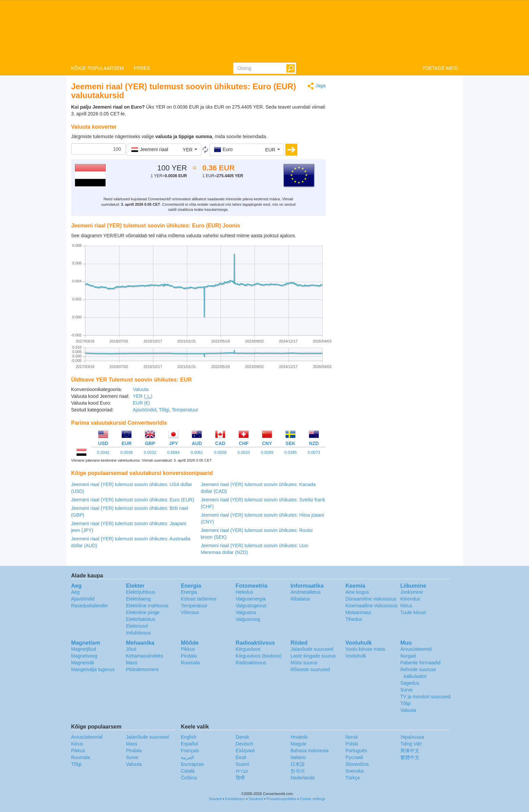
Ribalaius (300, 599)
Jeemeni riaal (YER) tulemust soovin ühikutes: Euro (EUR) (133, 500)
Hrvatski (299, 737)
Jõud (131, 649)
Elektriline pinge (143, 612)
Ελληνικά (245, 751)
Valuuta (140, 389)
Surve (407, 690)
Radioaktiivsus (251, 663)
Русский (354, 757)
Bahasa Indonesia (309, 751)
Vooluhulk (356, 656)
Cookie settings (312, 799)
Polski (352, 744)
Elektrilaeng (138, 599)
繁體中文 (410, 757)
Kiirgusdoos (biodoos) (259, 656)
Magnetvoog (84, 656)
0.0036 (127, 453)
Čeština (189, 778)
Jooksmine (412, 592)
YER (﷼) (143, 396)
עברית (242, 771)
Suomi (243, 764)
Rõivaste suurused (310, 669)
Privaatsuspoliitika (281, 799)
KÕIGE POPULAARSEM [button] (98, 68)
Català (188, 771)
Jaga (316, 86)
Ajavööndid (144, 410)
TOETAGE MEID (440, 68)
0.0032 (150, 453)
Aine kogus (357, 592)
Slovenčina (357, 764)
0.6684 (174, 453)
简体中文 (410, 751)
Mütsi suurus (304, 663)
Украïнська (412, 737)
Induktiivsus (138, 633)
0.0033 (244, 453)
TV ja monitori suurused (426, 697)
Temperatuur (185, 410)
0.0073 (314, 453)
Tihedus (354, 619)
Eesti (241, 757)
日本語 (298, 764)
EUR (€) (141, 403)
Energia (189, 592)
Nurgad (408, 656)
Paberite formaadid (420, 663)
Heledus (244, 592)
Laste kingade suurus (313, 656)
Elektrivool (137, 626)
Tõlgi (164, 410)
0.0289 (267, 453)
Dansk (243, 737)
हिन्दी (240, 778)
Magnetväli (83, 663)
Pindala (189, 656)
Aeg (75, 592)
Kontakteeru (235, 799)
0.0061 (197, 453)
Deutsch (244, 744)
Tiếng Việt (411, 744)
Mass (131, 663)
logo (264, 31)
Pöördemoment (142, 669)
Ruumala (190, 663)
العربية (187, 757)
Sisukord (256, 799)
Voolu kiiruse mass (365, 649)
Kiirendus (410, 599)
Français (190, 751)
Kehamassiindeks (145, 656)
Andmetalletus (306, 592)
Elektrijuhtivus (140, 592)
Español (190, 744)
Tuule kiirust (413, 612)
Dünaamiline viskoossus (371, 599)
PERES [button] (142, 68)
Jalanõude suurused (312, 649)
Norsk (352, 737)
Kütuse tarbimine (199, 599)
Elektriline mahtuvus (147, 606)
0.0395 (291, 453)
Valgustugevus (251, 606)
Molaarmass (358, 612)
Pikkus (188, 649)
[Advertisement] (397, 130)
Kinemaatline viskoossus (371, 606)
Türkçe (353, 778)
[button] (164, 150)
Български (192, 764)
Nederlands (303, 778)
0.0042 (103, 453)
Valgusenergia (251, 599)
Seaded (215, 799)
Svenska (355, 771)
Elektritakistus (140, 619)
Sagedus (410, 683)
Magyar (298, 744)
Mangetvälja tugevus (93, 669)
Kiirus (406, 606)
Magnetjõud (84, 649)
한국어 (298, 771)
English (189, 737)
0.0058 (220, 453)
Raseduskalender (90, 606)
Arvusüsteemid (416, 649)
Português (356, 751)
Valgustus (246, 612)
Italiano (298, 757)
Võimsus (190, 612)
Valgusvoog (248, 619)
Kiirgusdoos (248, 649)
